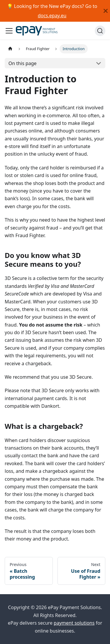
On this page (23, 63)
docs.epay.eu (52, 16)
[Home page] (10, 49)
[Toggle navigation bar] (9, 31)
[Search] (100, 31)
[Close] (106, 11)
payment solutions (74, 623)
